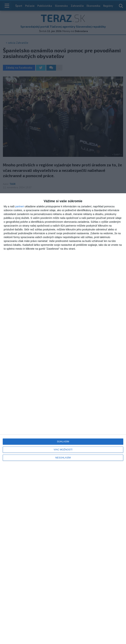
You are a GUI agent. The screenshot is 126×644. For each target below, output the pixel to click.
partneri (20, 206)
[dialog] (63, 419)
